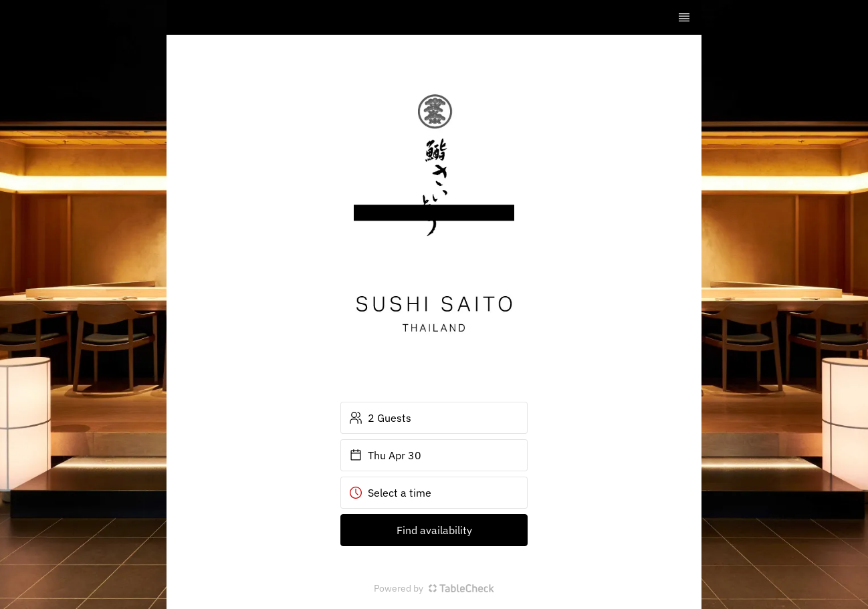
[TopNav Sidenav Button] (684, 17)
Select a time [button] (390, 493)
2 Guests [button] (380, 418)
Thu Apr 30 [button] (385, 455)
